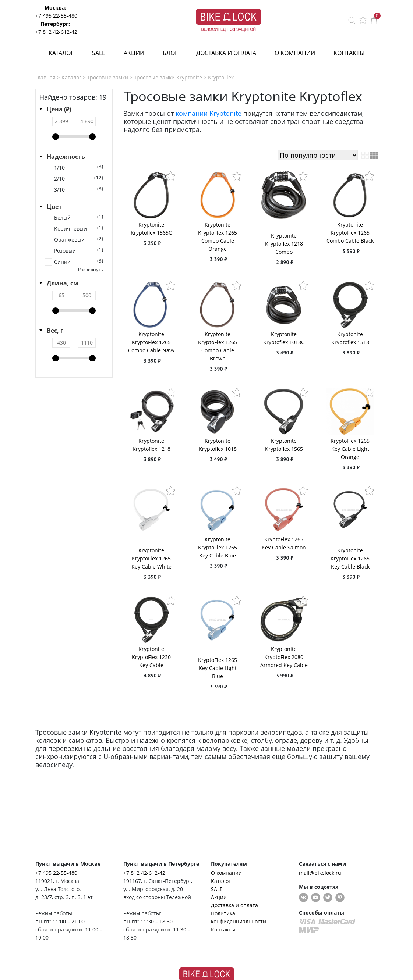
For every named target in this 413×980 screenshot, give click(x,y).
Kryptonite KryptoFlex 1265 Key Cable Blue (218, 547)
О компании (295, 53)
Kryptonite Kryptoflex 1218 (151, 445)
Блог (170, 53)
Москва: (55, 8)
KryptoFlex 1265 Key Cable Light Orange (350, 449)
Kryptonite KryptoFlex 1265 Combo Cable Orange (218, 237)
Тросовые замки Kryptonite (168, 77)
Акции (134, 53)
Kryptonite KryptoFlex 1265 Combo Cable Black (350, 233)
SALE (99, 53)
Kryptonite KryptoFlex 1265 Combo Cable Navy (151, 342)
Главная (45, 77)
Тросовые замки (108, 77)
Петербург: (55, 24)
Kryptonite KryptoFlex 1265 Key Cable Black (350, 558)
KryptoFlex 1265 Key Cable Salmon (284, 543)
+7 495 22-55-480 (56, 16)
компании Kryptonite (209, 113)
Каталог (61, 53)
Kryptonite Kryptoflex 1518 (350, 338)
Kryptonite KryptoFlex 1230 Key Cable (151, 657)
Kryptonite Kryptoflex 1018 (218, 445)
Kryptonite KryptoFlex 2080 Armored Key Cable (284, 657)
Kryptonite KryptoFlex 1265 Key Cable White (151, 558)
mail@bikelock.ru (320, 873)
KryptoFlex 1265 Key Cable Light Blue (218, 668)
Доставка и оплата (226, 53)
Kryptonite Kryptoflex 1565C (151, 229)
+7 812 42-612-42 (56, 32)
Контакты (349, 53)
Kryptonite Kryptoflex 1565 (284, 445)
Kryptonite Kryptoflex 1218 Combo (284, 244)
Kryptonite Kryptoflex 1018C (284, 338)
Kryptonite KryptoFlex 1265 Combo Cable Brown (218, 346)
